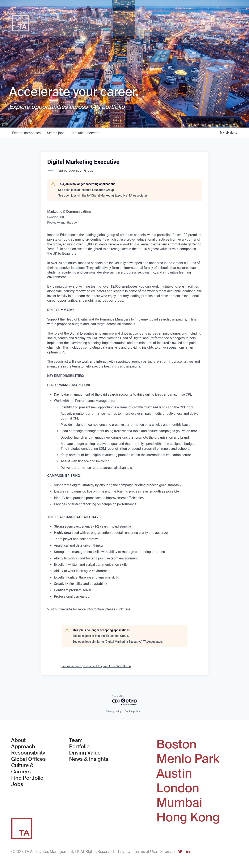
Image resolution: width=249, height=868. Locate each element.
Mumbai (179, 803)
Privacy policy (114, 711)
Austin (174, 774)
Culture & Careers (22, 769)
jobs (56, 133)
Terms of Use (145, 852)
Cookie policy (132, 711)
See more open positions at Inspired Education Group (96, 666)
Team (76, 740)
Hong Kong (188, 817)
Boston (176, 744)
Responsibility (28, 753)
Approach (23, 747)
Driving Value (85, 753)
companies (27, 133)
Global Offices (28, 759)
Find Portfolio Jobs (33, 781)
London (178, 788)
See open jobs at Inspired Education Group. (86, 190)
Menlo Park (188, 759)
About (18, 740)
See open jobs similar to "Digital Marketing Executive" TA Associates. (103, 195)
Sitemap (167, 852)
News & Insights (89, 759)
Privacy (124, 852)
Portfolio (79, 747)
